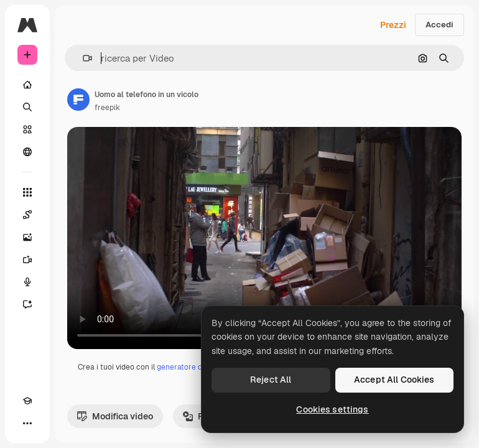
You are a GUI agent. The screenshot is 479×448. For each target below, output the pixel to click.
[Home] (27, 85)
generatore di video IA (195, 367)
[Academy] (27, 401)
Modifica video (115, 416)
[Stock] (27, 129)
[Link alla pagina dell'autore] (78, 100)
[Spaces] (27, 215)
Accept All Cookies (394, 380)
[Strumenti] (27, 192)
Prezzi (393, 25)
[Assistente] (27, 304)
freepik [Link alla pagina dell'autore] (107, 108)
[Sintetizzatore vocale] (27, 282)
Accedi (439, 25)
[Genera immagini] (27, 237)
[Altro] (27, 423)
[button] (82, 58)
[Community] (27, 152)
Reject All (271, 380)
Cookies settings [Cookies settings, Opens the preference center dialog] (332, 409)
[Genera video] (27, 259)
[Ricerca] (27, 107)
